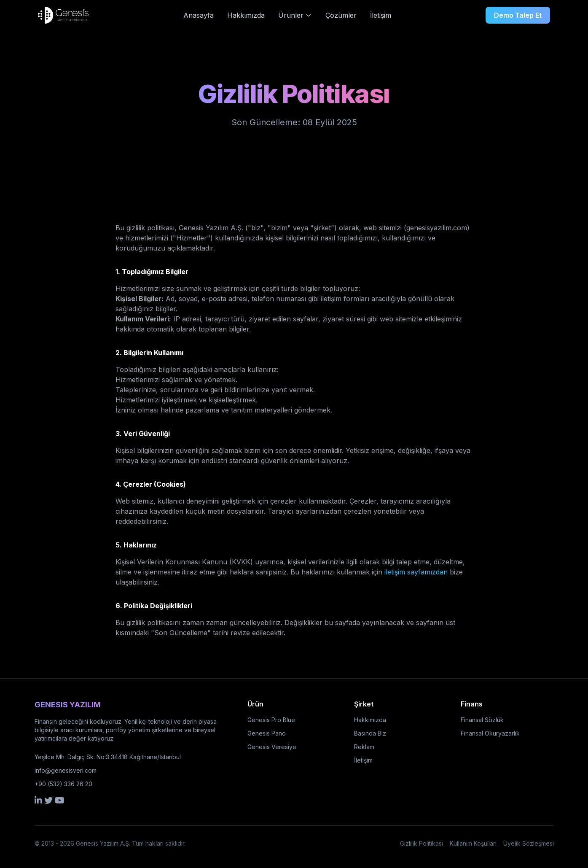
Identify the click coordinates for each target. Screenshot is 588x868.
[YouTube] (60, 800)
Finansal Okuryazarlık (490, 733)
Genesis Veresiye (272, 747)
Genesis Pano (267, 733)
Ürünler (295, 15)
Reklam (364, 747)
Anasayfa (199, 15)
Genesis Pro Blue (271, 720)
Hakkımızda (246, 15)
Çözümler (341, 15)
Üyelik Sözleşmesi (529, 843)
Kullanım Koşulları (473, 843)
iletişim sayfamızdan (416, 572)
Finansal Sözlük (482, 720)
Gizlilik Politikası (422, 843)
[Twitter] (48, 800)
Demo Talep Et (518, 15)
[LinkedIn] (38, 800)
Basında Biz (370, 733)
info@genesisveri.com (66, 770)
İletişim (381, 15)
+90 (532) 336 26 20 (63, 784)
